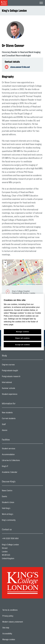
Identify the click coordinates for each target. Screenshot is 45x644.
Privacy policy (16, 616)
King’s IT (15, 467)
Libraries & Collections (20, 461)
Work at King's (17, 515)
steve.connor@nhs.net (20, 67)
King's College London (14, 11)
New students (17, 413)
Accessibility (15, 634)
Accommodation (18, 455)
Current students (18, 419)
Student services (18, 449)
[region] (22, 322)
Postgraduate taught (19, 371)
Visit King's (16, 509)
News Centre (17, 491)
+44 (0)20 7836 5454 (10, 539)
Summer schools (18, 389)
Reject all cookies (22, 338)
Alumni (14, 431)
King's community (18, 521)
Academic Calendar (19, 473)
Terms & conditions (18, 610)
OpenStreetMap (31, 284)
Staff (13, 425)
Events (14, 497)
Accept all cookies (22, 345)
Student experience (19, 395)
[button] (22, 270)
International (16, 383)
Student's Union (18, 503)
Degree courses (18, 365)
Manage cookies (17, 640)
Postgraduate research (21, 377)
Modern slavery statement (21, 622)
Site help (14, 628)
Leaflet (21, 284)
